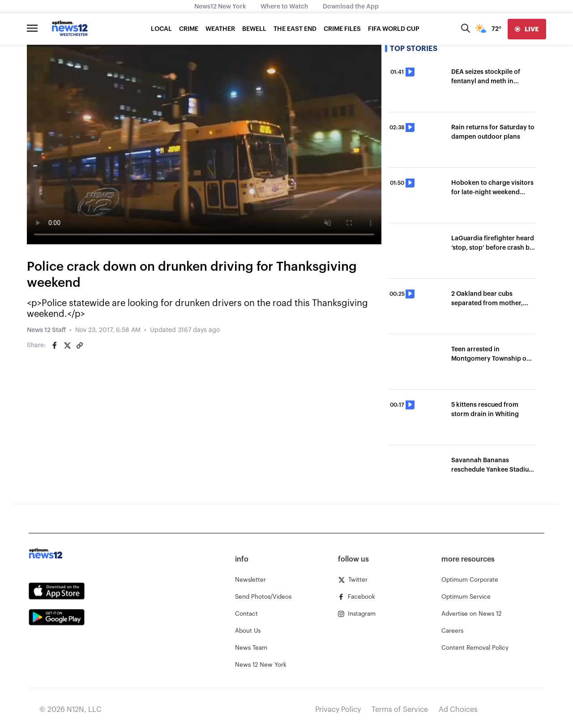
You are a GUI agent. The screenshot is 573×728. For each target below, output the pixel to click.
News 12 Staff (46, 330)
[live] (527, 29)
